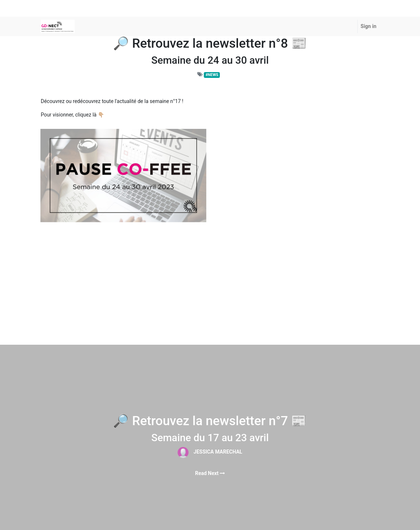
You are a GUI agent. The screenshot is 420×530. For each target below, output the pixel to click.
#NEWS (212, 75)
